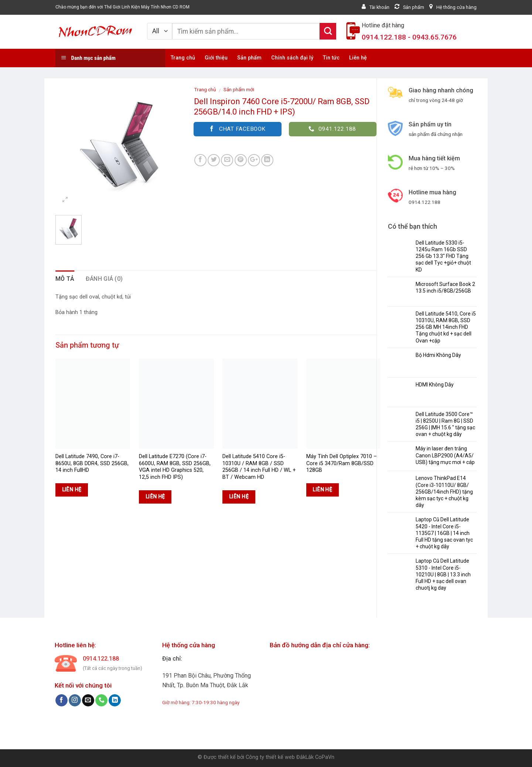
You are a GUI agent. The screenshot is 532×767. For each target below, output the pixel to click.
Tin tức (331, 58)
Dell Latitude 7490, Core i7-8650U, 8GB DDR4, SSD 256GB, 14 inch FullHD (92, 463)
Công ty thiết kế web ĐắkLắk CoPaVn (290, 757)
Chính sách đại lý (292, 58)
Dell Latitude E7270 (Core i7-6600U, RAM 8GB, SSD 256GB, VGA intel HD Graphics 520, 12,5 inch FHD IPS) (175, 467)
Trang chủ (183, 58)
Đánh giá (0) (104, 279)
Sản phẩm (249, 58)
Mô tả (65, 279)
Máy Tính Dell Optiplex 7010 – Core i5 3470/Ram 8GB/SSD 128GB (342, 463)
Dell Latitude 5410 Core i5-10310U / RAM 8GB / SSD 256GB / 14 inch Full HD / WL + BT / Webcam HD (259, 467)
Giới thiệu (216, 58)
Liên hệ (358, 58)
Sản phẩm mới (239, 89)
